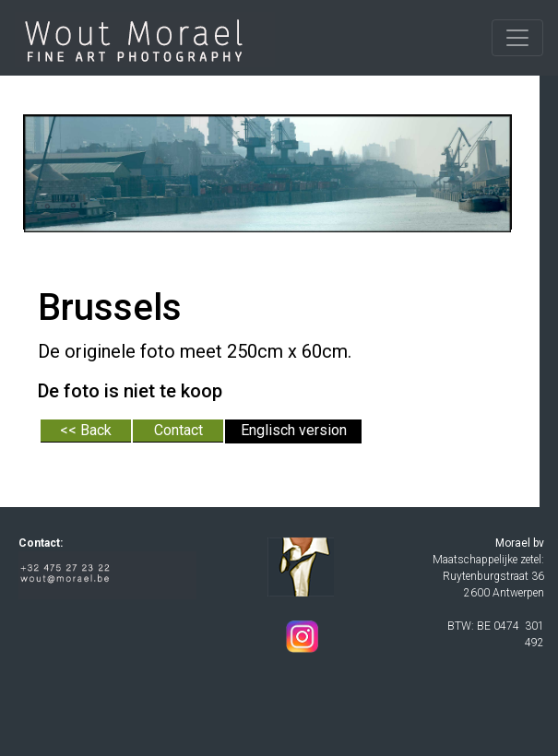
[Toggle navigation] (517, 38)
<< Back (86, 430)
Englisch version (294, 430)
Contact (178, 430)
